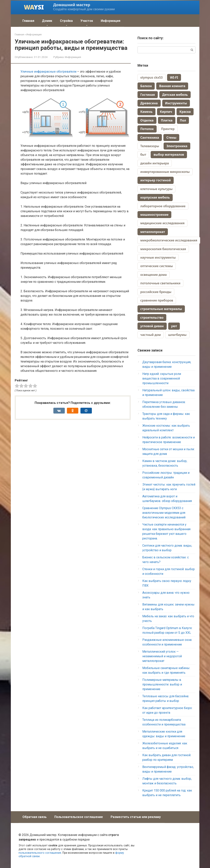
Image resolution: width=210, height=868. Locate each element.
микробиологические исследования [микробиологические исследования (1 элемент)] (169, 240)
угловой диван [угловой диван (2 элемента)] (152, 326)
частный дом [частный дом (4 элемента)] (151, 335)
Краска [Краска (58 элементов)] (185, 112)
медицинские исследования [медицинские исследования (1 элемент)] (163, 223)
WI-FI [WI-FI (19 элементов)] (174, 77)
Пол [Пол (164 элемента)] (183, 120)
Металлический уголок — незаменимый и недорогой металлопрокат (162, 656)
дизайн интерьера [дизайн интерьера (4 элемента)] (155, 163)
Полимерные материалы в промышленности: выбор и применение (162, 684)
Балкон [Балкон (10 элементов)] (146, 86)
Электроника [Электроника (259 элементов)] (177, 146)
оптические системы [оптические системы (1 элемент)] (157, 266)
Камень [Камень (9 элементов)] (146, 112)
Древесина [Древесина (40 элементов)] (149, 103)
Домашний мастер (72, 5)
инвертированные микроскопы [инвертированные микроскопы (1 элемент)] (165, 172)
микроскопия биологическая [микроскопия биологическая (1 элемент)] (163, 249)
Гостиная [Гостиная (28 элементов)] (148, 95)
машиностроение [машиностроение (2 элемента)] (155, 215)
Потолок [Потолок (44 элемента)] (147, 129)
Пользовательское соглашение (79, 817)
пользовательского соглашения (40, 853)
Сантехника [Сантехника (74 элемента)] (150, 138)
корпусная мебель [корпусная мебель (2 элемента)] (155, 197)
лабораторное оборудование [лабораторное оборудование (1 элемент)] (163, 206)
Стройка (66, 21)
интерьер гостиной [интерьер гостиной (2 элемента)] (156, 180)
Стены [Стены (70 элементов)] (171, 138)
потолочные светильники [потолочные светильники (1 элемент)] (160, 283)
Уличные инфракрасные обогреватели (48, 72)
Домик (47, 21)
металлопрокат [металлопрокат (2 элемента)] (153, 232)
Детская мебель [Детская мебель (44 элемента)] (175, 95)
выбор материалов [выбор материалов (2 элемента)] (169, 155)
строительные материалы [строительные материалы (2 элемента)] (161, 309)
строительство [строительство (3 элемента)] (152, 318)
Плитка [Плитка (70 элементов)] (167, 120)
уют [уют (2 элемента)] (174, 326)
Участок (87, 21)
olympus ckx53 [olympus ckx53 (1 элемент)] (152, 77)
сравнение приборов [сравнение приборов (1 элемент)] (157, 300)
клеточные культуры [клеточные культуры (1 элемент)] (157, 189)
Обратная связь (35, 817)
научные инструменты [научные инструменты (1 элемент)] (158, 257)
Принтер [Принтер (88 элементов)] (168, 129)
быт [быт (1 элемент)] (143, 155)
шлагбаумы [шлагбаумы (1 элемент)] (177, 335)
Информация (111, 21)
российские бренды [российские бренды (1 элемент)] (156, 292)
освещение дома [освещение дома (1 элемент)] (154, 275)
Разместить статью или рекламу (136, 817)
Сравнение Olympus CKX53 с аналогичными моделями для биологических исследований (164, 513)
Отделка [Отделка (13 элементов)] (147, 120)
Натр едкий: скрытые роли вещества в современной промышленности (162, 378)
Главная (28, 21)
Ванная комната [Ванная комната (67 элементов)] (172, 86)
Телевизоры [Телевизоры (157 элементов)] (150, 146)
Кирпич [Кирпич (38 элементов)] (166, 112)
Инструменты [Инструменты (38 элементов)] (176, 103)
